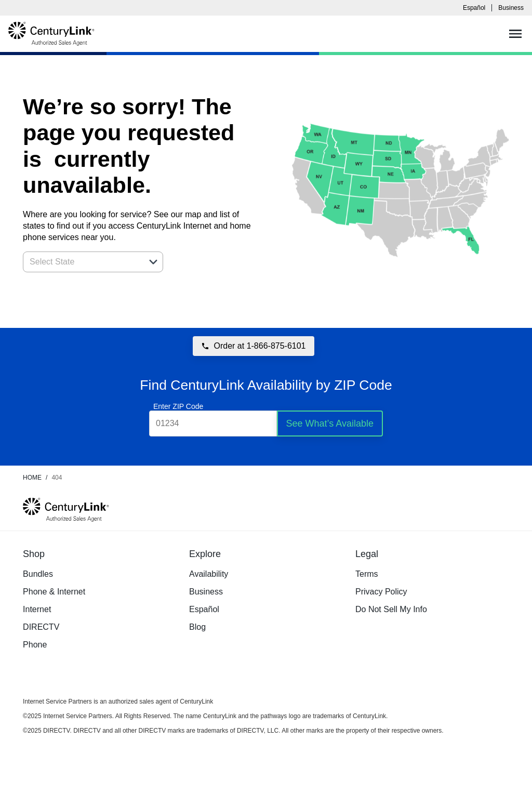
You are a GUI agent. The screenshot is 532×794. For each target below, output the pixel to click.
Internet (37, 609)
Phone (35, 645)
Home (32, 478)
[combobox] (82, 262)
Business (511, 8)
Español (474, 8)
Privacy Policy (381, 592)
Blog (197, 627)
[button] (153, 262)
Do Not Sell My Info (391, 609)
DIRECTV (41, 627)
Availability (209, 574)
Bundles (38, 574)
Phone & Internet (54, 592)
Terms (367, 574)
